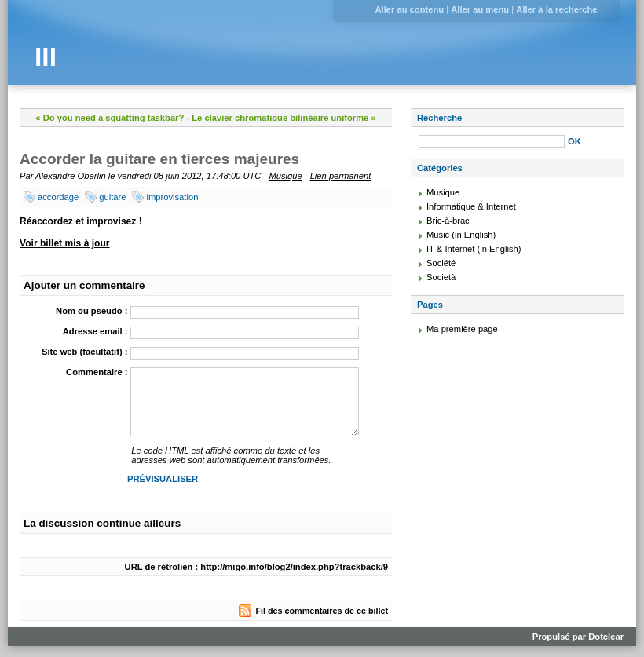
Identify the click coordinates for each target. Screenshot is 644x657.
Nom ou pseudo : (91, 311)
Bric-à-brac (448, 221)
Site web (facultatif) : (84, 352)
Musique (285, 176)
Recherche (439, 118)
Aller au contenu (409, 9)
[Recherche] (492, 141)
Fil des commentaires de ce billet (322, 611)
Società (441, 277)
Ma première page (462, 329)
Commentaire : (97, 372)
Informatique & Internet (471, 206)
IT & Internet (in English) (474, 249)
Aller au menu (480, 9)
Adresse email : (95, 331)
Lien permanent (341, 176)
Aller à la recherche (556, 9)
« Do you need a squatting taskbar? (110, 118)
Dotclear (606, 637)
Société (441, 263)
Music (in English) (461, 235)
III (46, 57)
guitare (112, 197)
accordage (58, 197)
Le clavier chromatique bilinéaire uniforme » (284, 118)
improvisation (172, 197)
